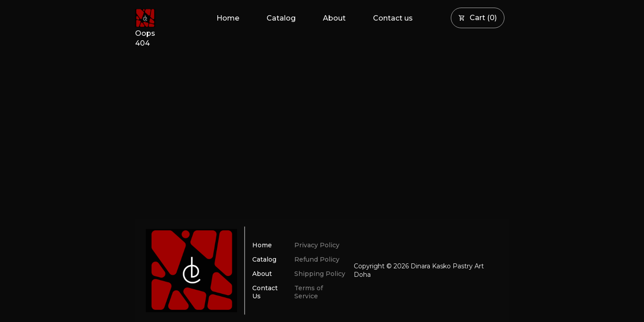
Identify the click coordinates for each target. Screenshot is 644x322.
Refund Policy (317, 259)
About (334, 18)
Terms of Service (309, 292)
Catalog (281, 18)
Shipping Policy (320, 274)
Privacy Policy (317, 245)
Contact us (393, 18)
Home (228, 18)
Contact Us (265, 292)
